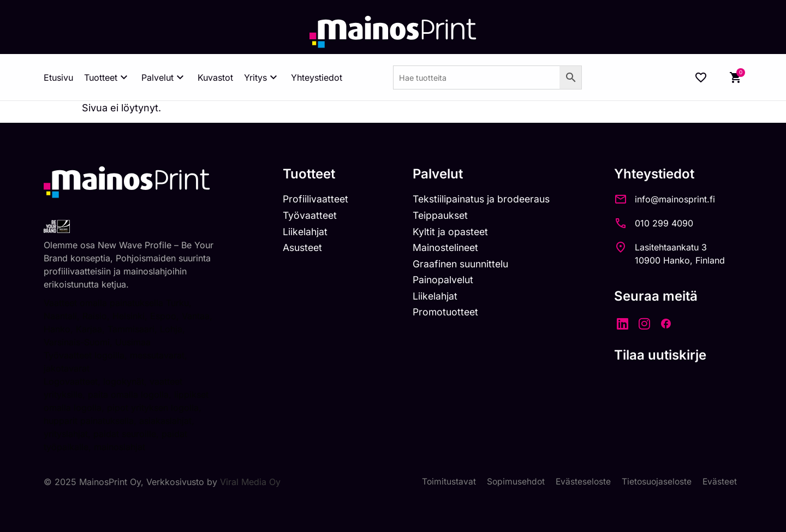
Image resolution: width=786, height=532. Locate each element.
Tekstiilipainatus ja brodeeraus (486, 199)
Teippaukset (443, 216)
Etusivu (58, 77)
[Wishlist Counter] (701, 77)
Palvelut (164, 77)
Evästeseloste (580, 482)
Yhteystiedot (317, 77)
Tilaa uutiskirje (667, 355)
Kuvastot (215, 77)
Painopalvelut (446, 282)
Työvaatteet (311, 216)
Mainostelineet (449, 249)
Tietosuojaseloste (655, 482)
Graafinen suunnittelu (465, 265)
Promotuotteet (448, 315)
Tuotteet (107, 77)
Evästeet (719, 482)
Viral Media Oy (250, 482)
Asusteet (304, 249)
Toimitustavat (444, 482)
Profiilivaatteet (316, 199)
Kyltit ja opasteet (453, 233)
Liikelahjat (306, 233)
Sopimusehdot (512, 482)
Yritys (262, 77)
